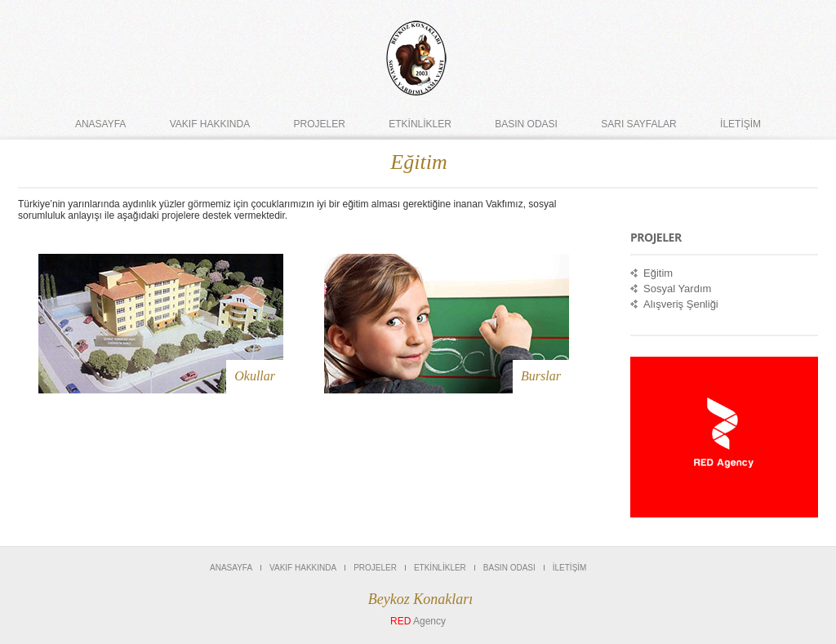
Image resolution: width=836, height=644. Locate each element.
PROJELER (320, 124)
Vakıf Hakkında (210, 124)
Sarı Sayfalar (638, 124)
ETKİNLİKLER (420, 124)
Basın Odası (526, 124)
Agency (418, 621)
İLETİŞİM (740, 124)
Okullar (255, 376)
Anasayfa (100, 124)
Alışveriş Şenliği (681, 304)
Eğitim (658, 273)
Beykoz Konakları (420, 599)
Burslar (541, 376)
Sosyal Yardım (677, 289)
